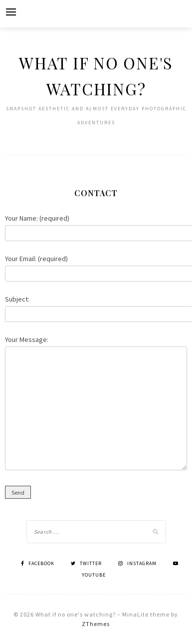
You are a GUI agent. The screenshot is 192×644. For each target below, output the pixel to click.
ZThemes (96, 624)
